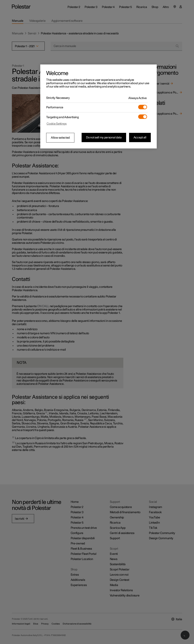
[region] (98, 106)
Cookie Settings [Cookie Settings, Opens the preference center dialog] (57, 124)
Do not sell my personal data (104, 137)
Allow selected (60, 138)
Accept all (140, 137)
